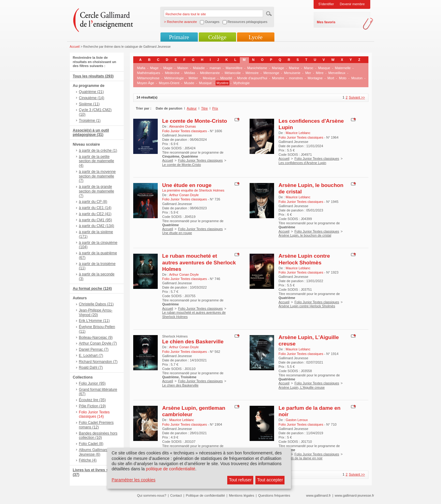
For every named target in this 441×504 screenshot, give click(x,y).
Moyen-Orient (169, 83)
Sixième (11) (89, 104)
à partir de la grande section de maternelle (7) (97, 191)
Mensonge (271, 73)
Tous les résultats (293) (93, 76)
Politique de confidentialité (205, 495)
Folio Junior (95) (92, 383)
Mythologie (241, 83)
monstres (296, 78)
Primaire (179, 37)
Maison (183, 68)
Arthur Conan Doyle (184, 195)
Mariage (278, 68)
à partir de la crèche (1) (98, 151)
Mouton (357, 78)
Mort (331, 78)
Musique (205, 83)
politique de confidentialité (170, 469)
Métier (193, 78)
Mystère (222, 83)
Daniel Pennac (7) (94, 349)
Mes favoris (326, 22)
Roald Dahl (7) (91, 368)
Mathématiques (149, 73)
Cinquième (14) (92, 98)
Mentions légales (241, 495)
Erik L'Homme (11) (94, 321)
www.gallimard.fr (319, 495)
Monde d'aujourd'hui (252, 78)
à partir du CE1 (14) (95, 208)
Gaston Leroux (297, 420)
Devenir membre (352, 4)
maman (215, 68)
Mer (308, 73)
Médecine (172, 73)
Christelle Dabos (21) (96, 304)
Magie (168, 68)
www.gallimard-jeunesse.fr (354, 495)
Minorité (226, 78)
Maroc (309, 68)
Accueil (75, 47)
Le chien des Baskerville (193, 342)
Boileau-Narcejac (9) (96, 338)
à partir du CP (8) (93, 202)
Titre (205, 108)
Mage (154, 68)
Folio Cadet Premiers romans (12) (96, 425)
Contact (176, 495)
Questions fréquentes (274, 495)
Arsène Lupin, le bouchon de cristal (305, 235)
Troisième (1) (90, 121)
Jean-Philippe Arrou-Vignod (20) (96, 313)
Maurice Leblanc (298, 133)
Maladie (199, 68)
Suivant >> (357, 97)
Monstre (278, 78)
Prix (215, 108)
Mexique (209, 78)
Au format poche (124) (92, 289)
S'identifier (326, 4)
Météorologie (174, 78)
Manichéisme (257, 68)
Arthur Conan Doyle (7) (98, 343)
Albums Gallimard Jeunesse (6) (94, 452)
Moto (343, 78)
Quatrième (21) (91, 92)
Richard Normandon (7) (98, 362)
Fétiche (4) (88, 460)
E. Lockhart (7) (91, 356)
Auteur (192, 108)
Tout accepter (270, 480)
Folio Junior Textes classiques (200, 160)
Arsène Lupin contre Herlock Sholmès (304, 259)
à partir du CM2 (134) (97, 226)
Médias (190, 73)
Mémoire (252, 73)
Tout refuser (240, 480)
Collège (217, 37)
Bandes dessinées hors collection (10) (98, 436)
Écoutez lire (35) (92, 400)
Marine (294, 68)
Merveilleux (337, 73)
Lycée (256, 37)
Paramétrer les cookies (133, 480)
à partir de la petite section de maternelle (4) (97, 161)
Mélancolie (233, 73)
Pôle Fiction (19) (92, 406)
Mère (320, 73)
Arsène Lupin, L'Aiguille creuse (302, 387)
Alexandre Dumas (182, 126)
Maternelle (343, 68)
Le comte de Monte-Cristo (195, 121)
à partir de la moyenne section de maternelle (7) (97, 176)
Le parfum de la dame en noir (301, 458)
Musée (189, 83)
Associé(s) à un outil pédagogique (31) (91, 133)
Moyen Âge (146, 83)
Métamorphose (148, 78)
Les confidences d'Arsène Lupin (303, 163)
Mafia (141, 68)
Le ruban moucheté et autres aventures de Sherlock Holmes (199, 262)
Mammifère (234, 68)
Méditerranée (210, 73)
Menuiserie (292, 73)
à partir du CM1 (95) (96, 220)
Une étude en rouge (187, 185)
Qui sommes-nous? (152, 495)
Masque (324, 68)
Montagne (315, 78)
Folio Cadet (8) (91, 444)
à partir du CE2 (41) (95, 214)
